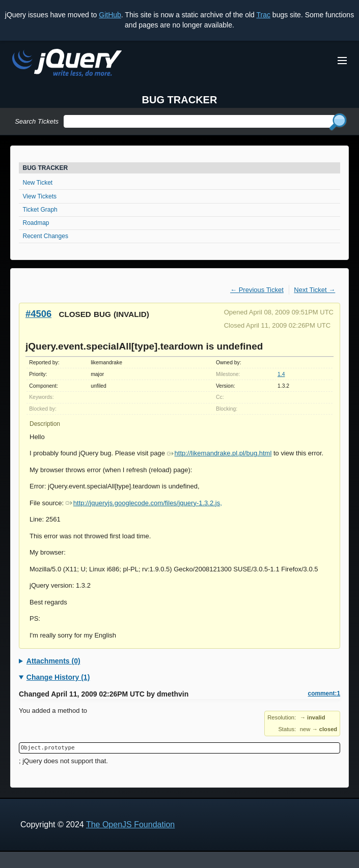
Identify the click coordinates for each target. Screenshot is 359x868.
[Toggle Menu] (342, 61)
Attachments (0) (53, 661)
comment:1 (324, 693)
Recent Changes (46, 236)
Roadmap (36, 223)
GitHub (110, 15)
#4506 (38, 314)
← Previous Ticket (257, 290)
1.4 (281, 374)
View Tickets (40, 196)
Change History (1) (58, 677)
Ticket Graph (40, 210)
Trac (263, 15)
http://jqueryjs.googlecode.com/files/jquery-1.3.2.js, (144, 503)
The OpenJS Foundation (130, 824)
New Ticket (38, 183)
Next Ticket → (314, 290)
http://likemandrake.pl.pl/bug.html (219, 453)
